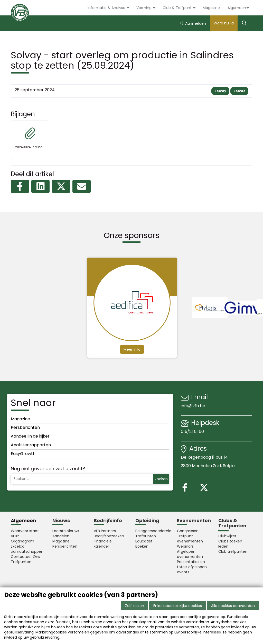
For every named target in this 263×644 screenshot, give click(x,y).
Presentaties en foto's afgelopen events (192, 567)
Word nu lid (224, 23)
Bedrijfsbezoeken (109, 536)
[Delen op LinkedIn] (40, 186)
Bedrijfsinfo (108, 520)
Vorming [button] (144, 8)
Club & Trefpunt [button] (178, 8)
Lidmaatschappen (27, 551)
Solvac (239, 91)
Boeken (142, 546)
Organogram (22, 541)
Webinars (185, 546)
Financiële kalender (103, 544)
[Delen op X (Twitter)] (61, 186)
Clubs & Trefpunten (232, 523)
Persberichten (25, 427)
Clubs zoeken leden (230, 544)
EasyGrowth (23, 454)
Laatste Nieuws (66, 531)
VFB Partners (105, 531)
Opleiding (147, 520)
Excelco (18, 546)
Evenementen (194, 520)
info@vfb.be (193, 406)
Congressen (188, 531)
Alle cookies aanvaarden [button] (233, 606)
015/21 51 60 (193, 432)
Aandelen (61, 536)
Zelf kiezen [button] (135, 606)
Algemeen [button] (237, 8)
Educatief (144, 541)
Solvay (220, 91)
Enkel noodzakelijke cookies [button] (178, 606)
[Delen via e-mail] (82, 186)
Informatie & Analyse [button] (107, 8)
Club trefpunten (233, 551)
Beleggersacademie (152, 531)
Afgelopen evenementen (190, 554)
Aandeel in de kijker (30, 436)
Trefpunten (21, 562)
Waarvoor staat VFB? (25, 533)
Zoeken (161, 479)
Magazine (211, 8)
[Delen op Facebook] (20, 186)
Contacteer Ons (25, 557)
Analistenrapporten (31, 445)
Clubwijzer (227, 536)
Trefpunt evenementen (190, 539)
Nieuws (61, 520)
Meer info (132, 349)
